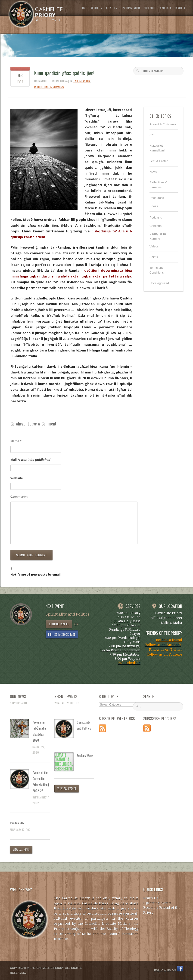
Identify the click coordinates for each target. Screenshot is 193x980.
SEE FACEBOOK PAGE (64, 635)
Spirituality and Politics (84, 725)
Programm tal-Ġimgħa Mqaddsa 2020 (39, 731)
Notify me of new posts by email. (36, 574)
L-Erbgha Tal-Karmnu (159, 236)
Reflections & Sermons (49, 87)
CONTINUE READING (59, 624)
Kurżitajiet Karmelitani (157, 148)
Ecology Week (85, 755)
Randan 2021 (18, 823)
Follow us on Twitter (166, 650)
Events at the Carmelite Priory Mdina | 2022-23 (41, 781)
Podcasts (156, 217)
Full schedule (129, 663)
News (153, 172)
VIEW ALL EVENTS (67, 789)
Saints (154, 257)
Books (154, 206)
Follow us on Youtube (165, 654)
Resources (157, 198)
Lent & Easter (81, 81)
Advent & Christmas (163, 124)
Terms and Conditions (157, 270)
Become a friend (169, 640)
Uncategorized (159, 283)
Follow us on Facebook (163, 645)
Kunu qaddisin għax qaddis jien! (64, 73)
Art (151, 135)
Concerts (156, 226)
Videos (154, 246)
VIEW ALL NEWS (21, 850)
